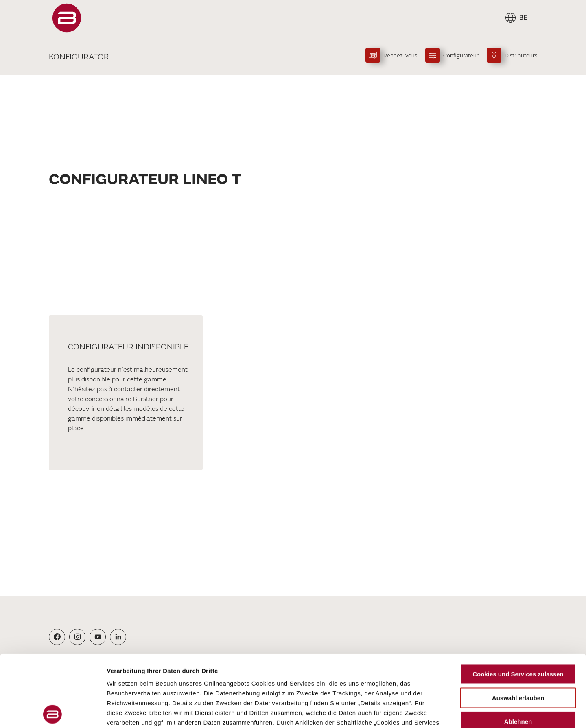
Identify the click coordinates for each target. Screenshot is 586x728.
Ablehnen (518, 650)
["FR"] (67, 18)
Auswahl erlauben (518, 626)
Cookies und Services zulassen (518, 603)
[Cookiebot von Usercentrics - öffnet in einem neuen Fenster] (53, 712)
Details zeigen (433, 712)
